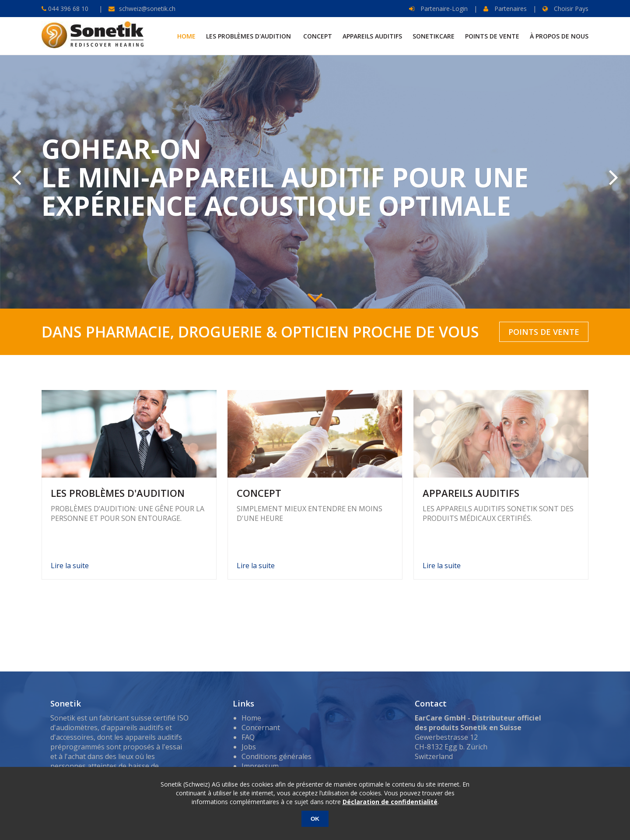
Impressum (260, 766)
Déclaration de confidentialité (390, 802)
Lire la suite (70, 566)
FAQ (248, 737)
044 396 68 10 (67, 9)
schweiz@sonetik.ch (147, 9)
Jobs (249, 747)
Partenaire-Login (438, 9)
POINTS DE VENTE (544, 332)
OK (315, 819)
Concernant (261, 728)
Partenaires (505, 9)
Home (251, 718)
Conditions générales (276, 756)
